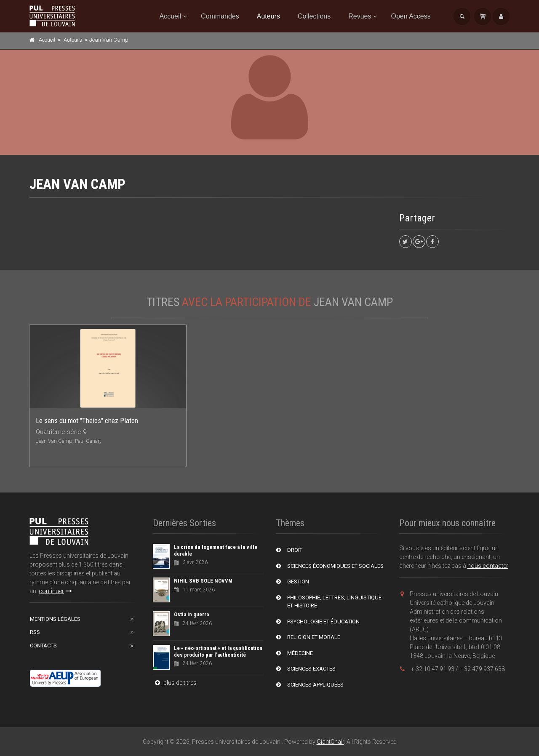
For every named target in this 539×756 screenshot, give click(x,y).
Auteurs (268, 16)
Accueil (171, 16)
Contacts (43, 646)
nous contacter (488, 566)
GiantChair (330, 742)
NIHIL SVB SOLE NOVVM (203, 581)
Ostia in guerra (191, 614)
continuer (55, 591)
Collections (314, 16)
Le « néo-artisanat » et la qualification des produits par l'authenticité (218, 651)
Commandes (220, 16)
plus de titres (175, 683)
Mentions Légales (55, 619)
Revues (360, 16)
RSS (35, 632)
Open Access (411, 16)
